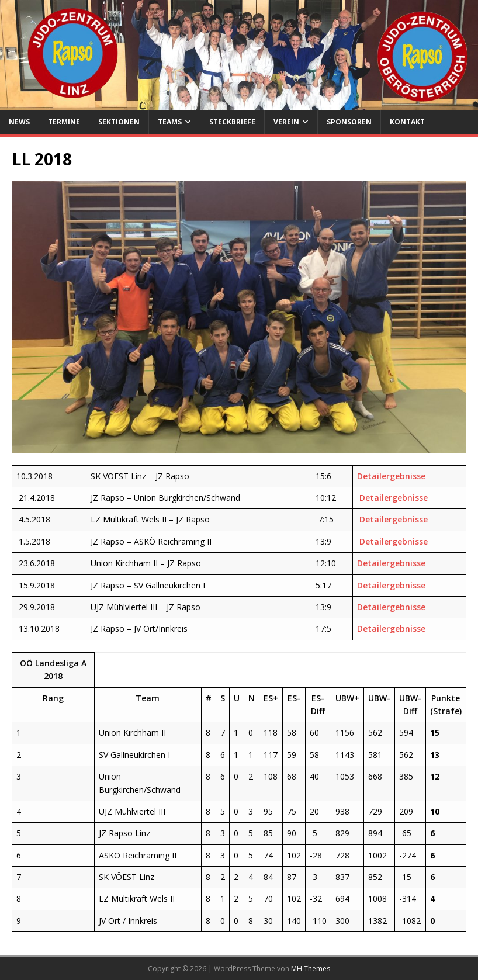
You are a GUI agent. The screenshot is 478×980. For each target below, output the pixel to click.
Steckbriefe (232, 122)
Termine (64, 122)
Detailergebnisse (391, 476)
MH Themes (311, 969)
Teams (170, 122)
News (19, 122)
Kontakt (407, 122)
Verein (286, 122)
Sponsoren (349, 122)
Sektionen (119, 122)
